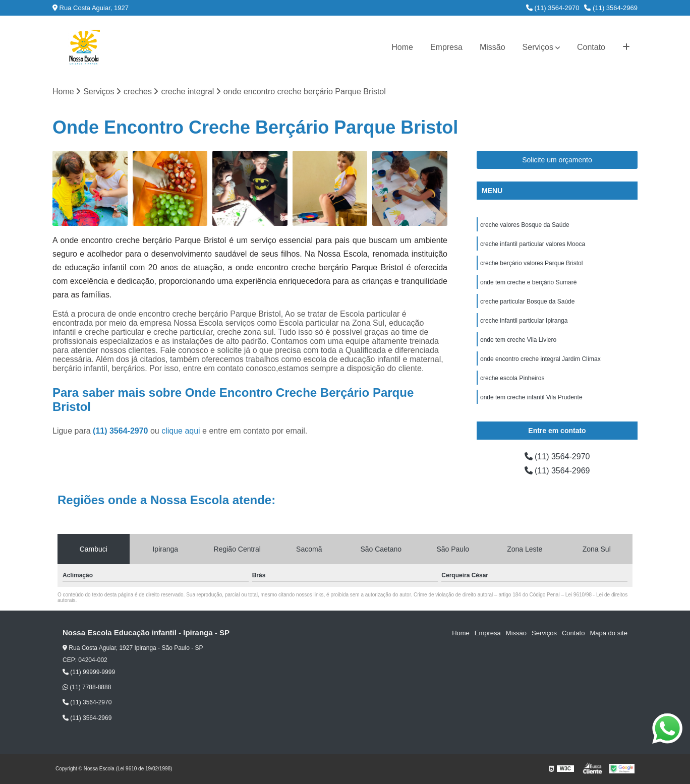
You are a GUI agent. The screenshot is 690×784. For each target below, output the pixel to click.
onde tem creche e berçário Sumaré (528, 282)
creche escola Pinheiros (512, 378)
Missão (493, 47)
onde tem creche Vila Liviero (518, 340)
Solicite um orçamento (557, 160)
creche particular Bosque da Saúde (527, 301)
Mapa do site (608, 633)
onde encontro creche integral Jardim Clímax (540, 359)
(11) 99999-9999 (89, 672)
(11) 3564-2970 (553, 8)
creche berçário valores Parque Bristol (531, 263)
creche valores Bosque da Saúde (525, 225)
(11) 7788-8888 (87, 687)
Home (402, 47)
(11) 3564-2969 (611, 8)
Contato (591, 47)
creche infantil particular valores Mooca (533, 244)
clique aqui (181, 431)
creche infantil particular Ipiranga (524, 321)
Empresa (446, 47)
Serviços (538, 47)
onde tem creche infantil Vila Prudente (531, 397)
